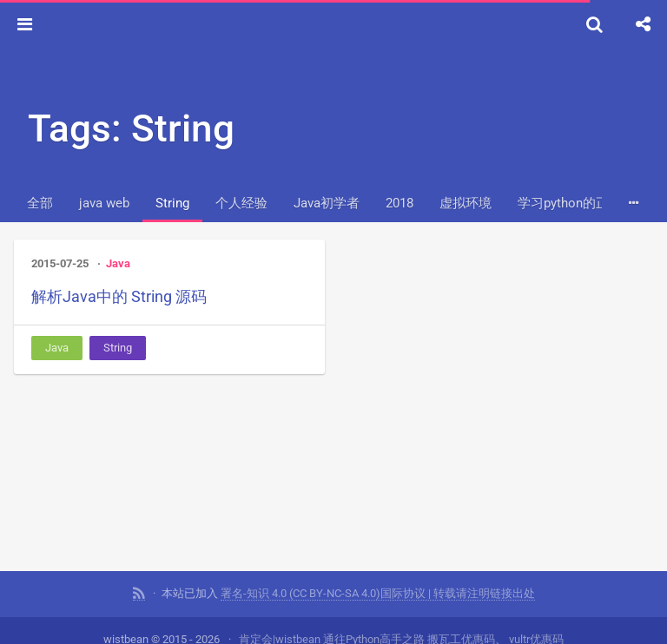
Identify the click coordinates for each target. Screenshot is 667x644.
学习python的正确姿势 (583, 203)
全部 (40, 203)
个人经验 (241, 203)
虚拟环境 (466, 203)
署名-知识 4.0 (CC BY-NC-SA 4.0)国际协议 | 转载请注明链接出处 (378, 592)
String (172, 203)
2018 (400, 203)
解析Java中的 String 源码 (119, 296)
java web (104, 203)
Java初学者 (327, 203)
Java (118, 263)
